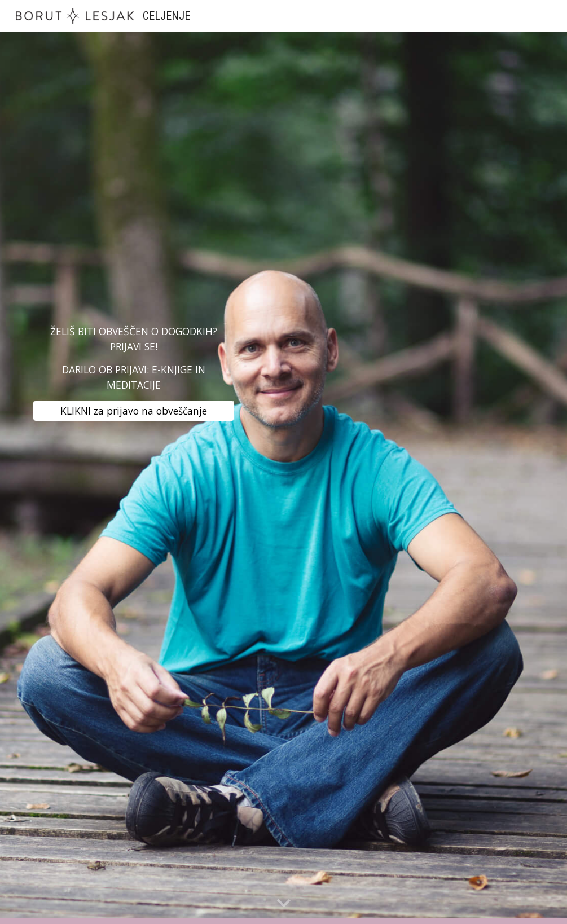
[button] (284, 904)
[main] (134, 358)
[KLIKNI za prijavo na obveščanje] (134, 410)
